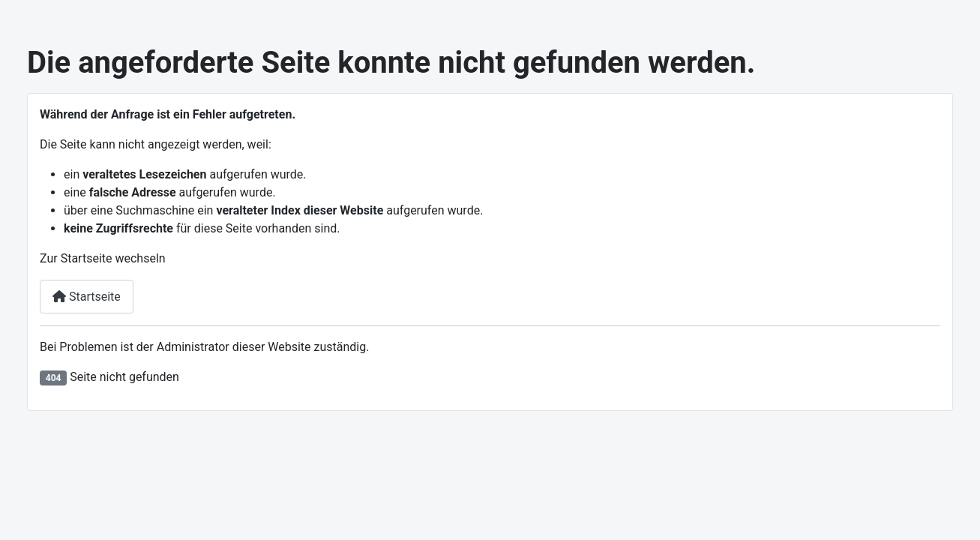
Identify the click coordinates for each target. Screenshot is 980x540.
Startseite (87, 297)
